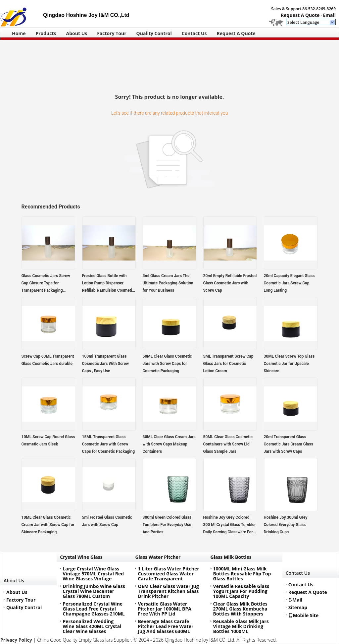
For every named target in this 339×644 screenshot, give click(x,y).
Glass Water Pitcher (158, 557)
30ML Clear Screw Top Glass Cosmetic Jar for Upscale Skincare (289, 364)
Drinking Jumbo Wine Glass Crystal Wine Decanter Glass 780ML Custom (94, 591)
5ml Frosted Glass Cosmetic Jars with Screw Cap (107, 521)
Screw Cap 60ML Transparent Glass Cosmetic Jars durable (48, 360)
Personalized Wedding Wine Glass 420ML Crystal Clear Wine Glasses (92, 626)
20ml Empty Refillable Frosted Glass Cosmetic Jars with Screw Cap (230, 283)
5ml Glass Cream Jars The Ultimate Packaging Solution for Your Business (168, 283)
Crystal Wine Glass (81, 557)
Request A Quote (300, 15)
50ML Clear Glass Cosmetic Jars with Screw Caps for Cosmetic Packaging (167, 364)
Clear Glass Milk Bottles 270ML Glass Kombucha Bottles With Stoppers (240, 609)
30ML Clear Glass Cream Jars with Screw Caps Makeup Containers (169, 444)
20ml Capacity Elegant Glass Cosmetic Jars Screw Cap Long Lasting (289, 283)
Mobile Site (304, 615)
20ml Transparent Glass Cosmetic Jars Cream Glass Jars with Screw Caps (289, 444)
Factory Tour (112, 33)
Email (329, 15)
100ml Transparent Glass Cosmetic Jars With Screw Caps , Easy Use (105, 364)
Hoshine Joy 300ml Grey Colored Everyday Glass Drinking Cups (286, 525)
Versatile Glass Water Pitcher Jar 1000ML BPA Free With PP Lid (165, 609)
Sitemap (298, 607)
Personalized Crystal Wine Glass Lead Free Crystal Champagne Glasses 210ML (94, 609)
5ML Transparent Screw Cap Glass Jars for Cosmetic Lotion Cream (228, 364)
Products (46, 33)
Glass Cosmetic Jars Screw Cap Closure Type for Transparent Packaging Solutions (46, 284)
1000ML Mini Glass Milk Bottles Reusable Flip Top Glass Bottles (242, 574)
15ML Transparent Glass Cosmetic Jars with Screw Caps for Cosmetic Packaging (109, 444)
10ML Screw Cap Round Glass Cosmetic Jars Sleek (48, 440)
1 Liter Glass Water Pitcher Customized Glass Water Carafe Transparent (168, 574)
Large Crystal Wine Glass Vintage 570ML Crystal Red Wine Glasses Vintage (93, 574)
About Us (77, 33)
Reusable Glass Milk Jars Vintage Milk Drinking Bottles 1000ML (241, 626)
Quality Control (154, 33)
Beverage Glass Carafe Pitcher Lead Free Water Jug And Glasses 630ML (166, 626)
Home (19, 33)
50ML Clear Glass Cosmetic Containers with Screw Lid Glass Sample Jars (228, 444)
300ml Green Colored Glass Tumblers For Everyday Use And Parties (167, 525)
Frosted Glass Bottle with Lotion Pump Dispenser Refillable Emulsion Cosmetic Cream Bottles (108, 284)
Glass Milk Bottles (231, 557)
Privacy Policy (16, 640)
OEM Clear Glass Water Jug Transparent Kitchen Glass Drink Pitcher (168, 591)
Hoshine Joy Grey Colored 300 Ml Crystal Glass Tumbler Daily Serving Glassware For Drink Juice (230, 525)
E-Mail (295, 600)
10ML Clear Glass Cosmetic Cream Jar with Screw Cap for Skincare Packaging (48, 525)
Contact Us (194, 33)
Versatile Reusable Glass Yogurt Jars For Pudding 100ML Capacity (241, 591)
